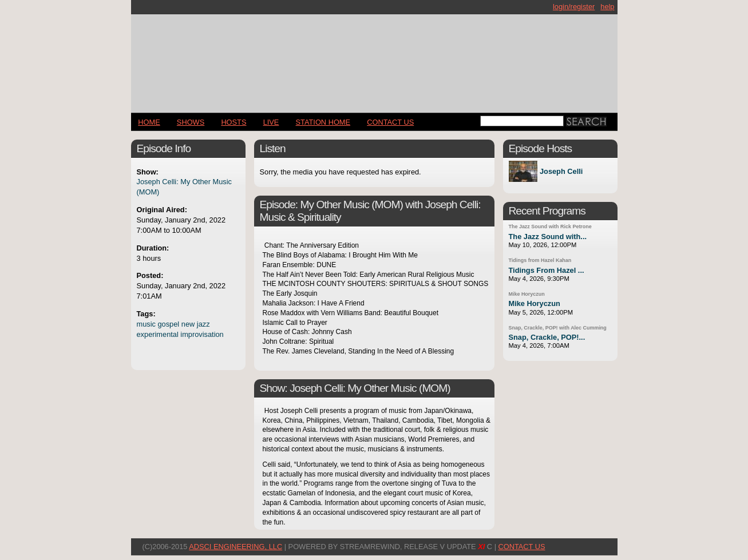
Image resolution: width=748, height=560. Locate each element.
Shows (191, 122)
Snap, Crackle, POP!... (547, 337)
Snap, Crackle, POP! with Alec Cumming (558, 328)
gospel (168, 324)
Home (149, 122)
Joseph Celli (561, 171)
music (146, 324)
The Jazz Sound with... (548, 237)
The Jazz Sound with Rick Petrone (550, 227)
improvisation (202, 334)
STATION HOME (323, 122)
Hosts (233, 122)
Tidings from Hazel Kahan (540, 260)
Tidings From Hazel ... (547, 270)
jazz (203, 324)
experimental (158, 334)
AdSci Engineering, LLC (236, 547)
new (188, 324)
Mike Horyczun (527, 294)
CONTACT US (390, 122)
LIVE (271, 122)
